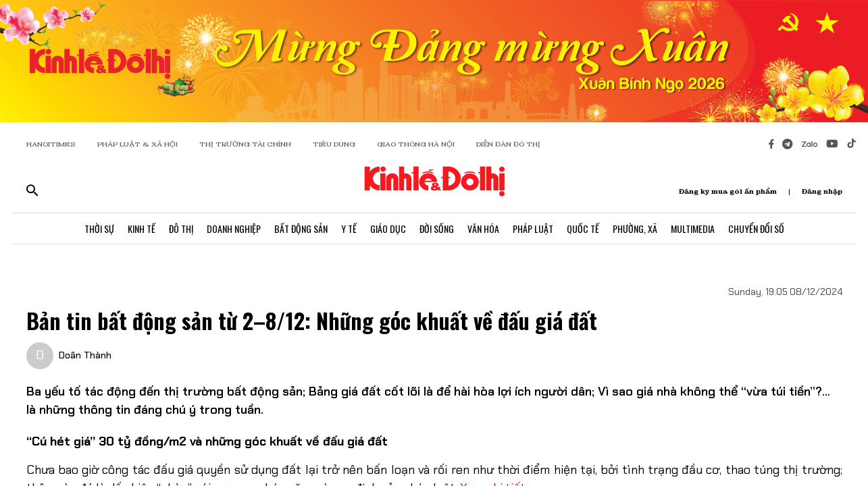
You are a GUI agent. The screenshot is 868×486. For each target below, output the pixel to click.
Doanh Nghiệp (234, 228)
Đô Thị (181, 228)
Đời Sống (437, 228)
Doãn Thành (85, 355)
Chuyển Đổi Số (756, 228)
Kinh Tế (142, 228)
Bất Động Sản (301, 228)
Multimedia (693, 228)
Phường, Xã (635, 228)
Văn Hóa (483, 228)
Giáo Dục (388, 228)
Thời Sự (99, 228)
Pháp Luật (533, 228)
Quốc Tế (583, 228)
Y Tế (349, 228)
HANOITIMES (51, 144)
